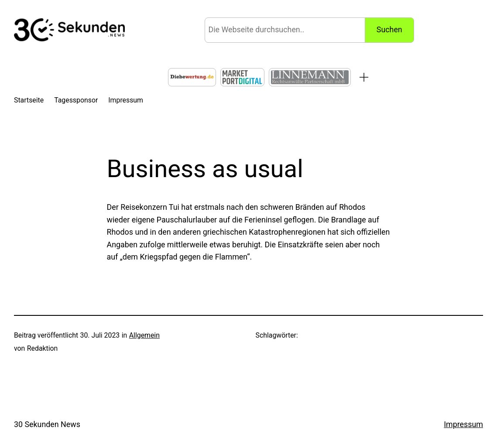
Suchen (389, 29)
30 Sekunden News (47, 424)
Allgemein (144, 335)
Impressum (463, 424)
